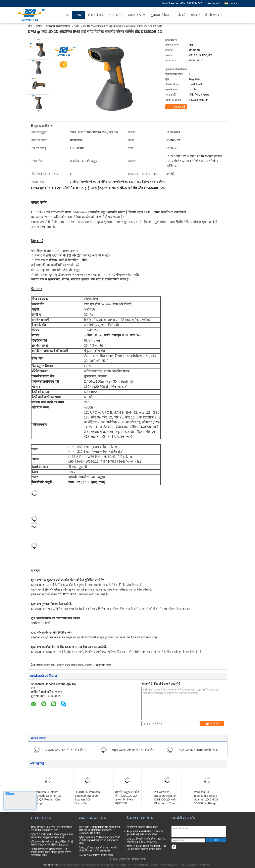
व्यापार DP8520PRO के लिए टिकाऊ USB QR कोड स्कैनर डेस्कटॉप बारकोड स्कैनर (146, 848)
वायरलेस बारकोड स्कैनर (58, 26)
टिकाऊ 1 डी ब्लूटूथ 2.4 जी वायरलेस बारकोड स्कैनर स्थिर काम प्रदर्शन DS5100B (98, 849)
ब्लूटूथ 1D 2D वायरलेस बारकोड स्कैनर (198, 750)
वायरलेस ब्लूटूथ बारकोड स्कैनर (70, 665)
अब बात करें (213, 3)
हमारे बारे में (115, 15)
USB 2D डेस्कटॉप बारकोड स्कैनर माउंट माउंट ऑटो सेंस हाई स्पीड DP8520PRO (147, 840)
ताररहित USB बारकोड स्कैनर (98, 665)
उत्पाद (39, 26)
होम (30, 26)
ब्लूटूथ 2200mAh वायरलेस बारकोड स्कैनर (134, 750)
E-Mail (114, 859)
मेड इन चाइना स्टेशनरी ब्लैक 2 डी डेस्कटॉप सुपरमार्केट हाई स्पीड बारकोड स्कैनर (145, 833)
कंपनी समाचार (213, 15)
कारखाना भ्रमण (136, 15)
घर (68, 15)
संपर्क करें (180, 15)
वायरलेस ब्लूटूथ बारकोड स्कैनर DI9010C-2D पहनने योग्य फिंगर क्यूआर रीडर (127, 798)
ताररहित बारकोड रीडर (45, 665)
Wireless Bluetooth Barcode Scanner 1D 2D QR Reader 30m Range (48, 798)
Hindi (233, 3)
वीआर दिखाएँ (96, 15)
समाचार (195, 15)
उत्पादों (79, 15)
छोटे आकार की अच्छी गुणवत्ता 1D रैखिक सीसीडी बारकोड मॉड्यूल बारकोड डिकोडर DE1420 (52, 843)
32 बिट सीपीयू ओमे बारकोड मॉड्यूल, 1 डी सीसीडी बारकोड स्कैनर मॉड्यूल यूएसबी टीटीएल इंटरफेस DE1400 (51, 852)
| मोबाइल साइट (138, 859)
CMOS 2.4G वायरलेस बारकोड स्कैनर (66, 750)
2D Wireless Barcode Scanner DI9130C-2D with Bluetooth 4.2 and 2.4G (165, 799)
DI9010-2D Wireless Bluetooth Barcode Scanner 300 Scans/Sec (87, 798)
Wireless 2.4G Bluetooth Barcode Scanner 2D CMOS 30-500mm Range (206, 798)
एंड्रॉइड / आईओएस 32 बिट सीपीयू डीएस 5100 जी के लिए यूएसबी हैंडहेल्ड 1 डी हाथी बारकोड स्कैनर (99, 840)
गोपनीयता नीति (51, 865)
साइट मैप (125, 859)
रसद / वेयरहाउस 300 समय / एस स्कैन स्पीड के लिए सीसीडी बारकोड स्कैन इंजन (51, 828)
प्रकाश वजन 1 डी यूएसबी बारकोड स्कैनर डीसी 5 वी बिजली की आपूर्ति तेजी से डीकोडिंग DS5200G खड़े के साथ (100, 830)
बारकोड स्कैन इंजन (42, 818)
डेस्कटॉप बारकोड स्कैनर (140, 818)
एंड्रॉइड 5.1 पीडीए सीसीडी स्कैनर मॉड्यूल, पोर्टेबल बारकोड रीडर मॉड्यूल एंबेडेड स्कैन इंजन (52, 836)
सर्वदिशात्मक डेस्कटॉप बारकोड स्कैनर (142, 827)
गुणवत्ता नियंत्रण (160, 15)
